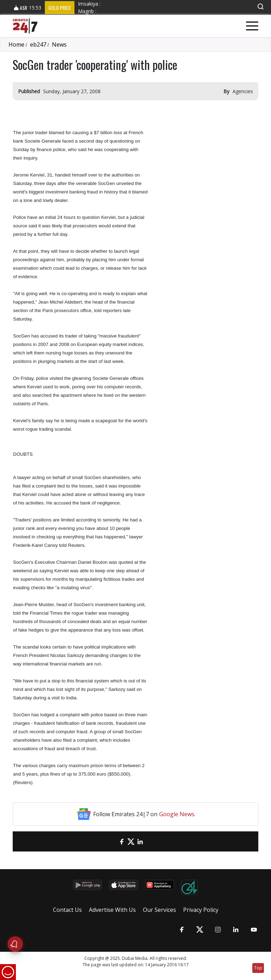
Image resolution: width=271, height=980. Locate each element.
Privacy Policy (201, 910)
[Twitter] (131, 841)
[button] (260, 7)
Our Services (159, 910)
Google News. (177, 814)
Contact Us (67, 910)
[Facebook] (122, 841)
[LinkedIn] (140, 841)
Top (258, 968)
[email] (113, 841)
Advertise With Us (112, 910)
